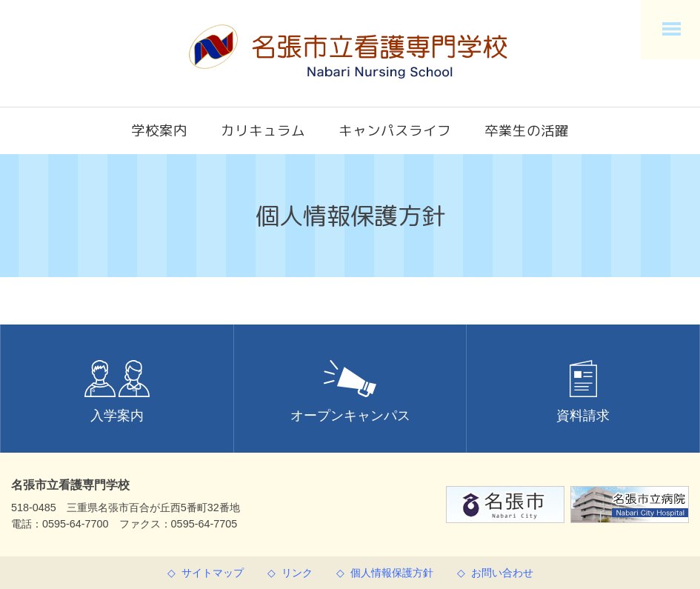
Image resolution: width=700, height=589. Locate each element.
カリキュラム (263, 130)
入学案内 (117, 392)
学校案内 (159, 130)
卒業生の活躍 (527, 130)
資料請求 (583, 392)
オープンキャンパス (350, 392)
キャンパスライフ (395, 130)
